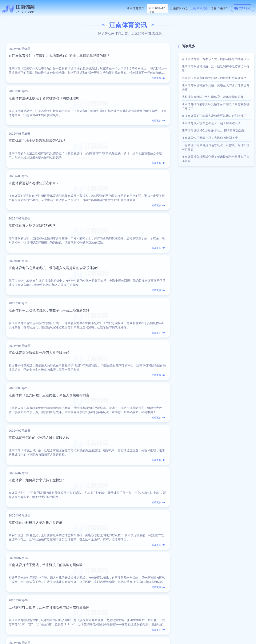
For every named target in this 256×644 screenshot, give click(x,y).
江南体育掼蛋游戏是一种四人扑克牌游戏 (125, 207)
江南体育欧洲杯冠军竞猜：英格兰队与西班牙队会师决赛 (216, 87)
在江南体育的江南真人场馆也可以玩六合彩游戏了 (214, 116)
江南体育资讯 (199, 8)
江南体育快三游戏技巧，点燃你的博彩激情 (210, 138)
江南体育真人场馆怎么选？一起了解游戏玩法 (211, 123)
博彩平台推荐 (219, 8)
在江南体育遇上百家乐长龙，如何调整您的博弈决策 (216, 59)
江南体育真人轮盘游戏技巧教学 (35, 157)
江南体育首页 (136, 8)
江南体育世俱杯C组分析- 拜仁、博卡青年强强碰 (213, 130)
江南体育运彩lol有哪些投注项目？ (120, 108)
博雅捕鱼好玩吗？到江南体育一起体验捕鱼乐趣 (213, 97)
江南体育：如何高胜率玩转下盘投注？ (40, 306)
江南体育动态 (179, 8)
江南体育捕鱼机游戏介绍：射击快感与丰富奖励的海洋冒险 (216, 159)
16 (116, 551)
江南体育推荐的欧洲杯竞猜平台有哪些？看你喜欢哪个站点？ (216, 106)
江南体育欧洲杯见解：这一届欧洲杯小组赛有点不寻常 (216, 68)
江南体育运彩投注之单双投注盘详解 (122, 306)
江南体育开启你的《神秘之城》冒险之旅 (125, 257)
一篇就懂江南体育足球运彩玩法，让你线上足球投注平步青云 (216, 147)
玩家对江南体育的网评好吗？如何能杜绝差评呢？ (214, 78)
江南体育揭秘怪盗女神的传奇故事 (36, 405)
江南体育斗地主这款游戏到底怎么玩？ (40, 108)
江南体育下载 (157, 8)
